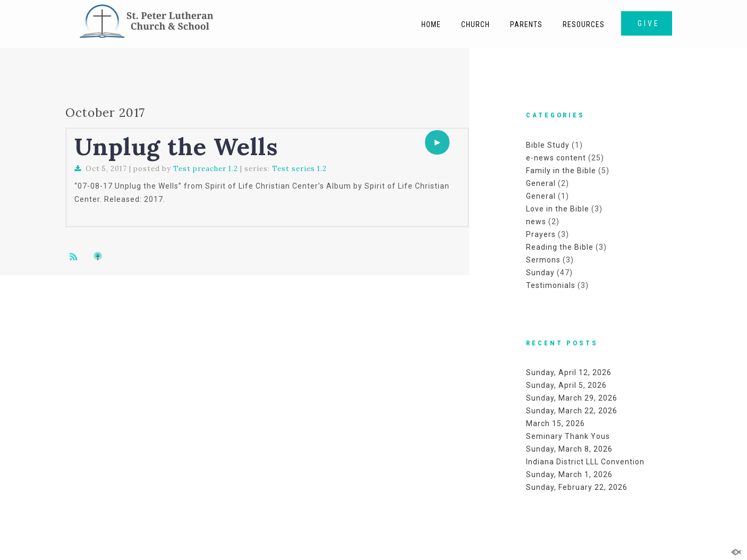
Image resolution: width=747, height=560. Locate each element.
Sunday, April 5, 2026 (566, 385)
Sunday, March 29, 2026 (572, 398)
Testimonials (551, 285)
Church (476, 24)
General (541, 183)
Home (431, 24)
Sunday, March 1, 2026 (569, 474)
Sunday (540, 273)
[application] (437, 142)
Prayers (541, 234)
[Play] (437, 142)
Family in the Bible (561, 171)
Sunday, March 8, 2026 (569, 449)
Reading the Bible (560, 247)
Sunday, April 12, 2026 (569, 372)
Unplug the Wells (176, 146)
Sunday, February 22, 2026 (577, 487)
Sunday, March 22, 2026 (572, 411)
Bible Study (548, 145)
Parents (526, 24)
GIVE (649, 23)
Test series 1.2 (299, 169)
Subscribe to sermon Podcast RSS (75, 256)
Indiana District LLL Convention (585, 462)
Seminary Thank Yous (568, 436)
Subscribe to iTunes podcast (99, 256)
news (536, 222)
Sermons (543, 260)
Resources (584, 24)
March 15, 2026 (555, 423)
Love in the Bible (558, 209)
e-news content (556, 158)
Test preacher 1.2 (206, 169)
